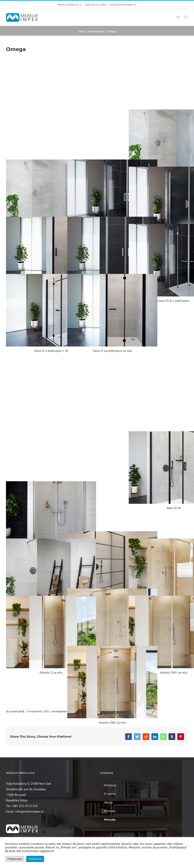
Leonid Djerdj (17, 711)
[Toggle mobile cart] (178, 17)
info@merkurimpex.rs (123, 5)
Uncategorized (60, 711)
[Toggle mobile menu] (186, 17)
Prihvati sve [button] (35, 859)
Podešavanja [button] (15, 859)
